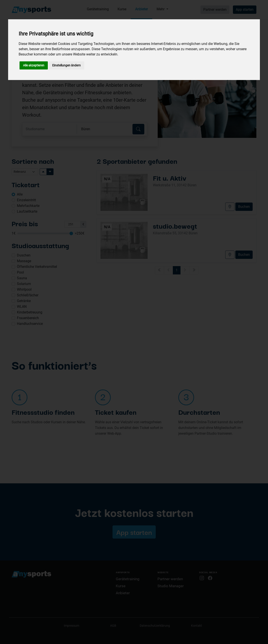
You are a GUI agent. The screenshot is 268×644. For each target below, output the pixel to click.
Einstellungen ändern (66, 65)
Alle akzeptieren (34, 65)
